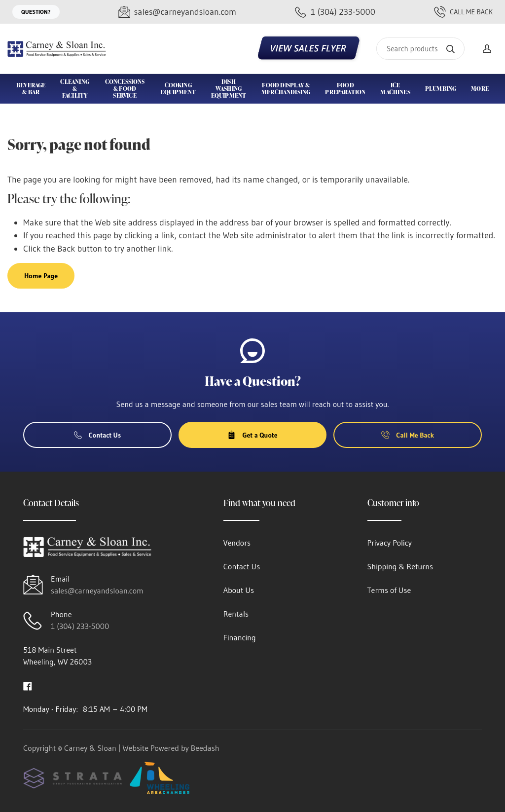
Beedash (205, 748)
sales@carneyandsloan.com (97, 591)
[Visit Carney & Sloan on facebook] (28, 685)
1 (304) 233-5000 (80, 626)
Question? (36, 12)
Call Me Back (463, 12)
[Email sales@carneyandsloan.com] (177, 12)
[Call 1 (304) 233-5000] (335, 12)
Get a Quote (252, 435)
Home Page (41, 276)
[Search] (420, 49)
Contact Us (98, 435)
